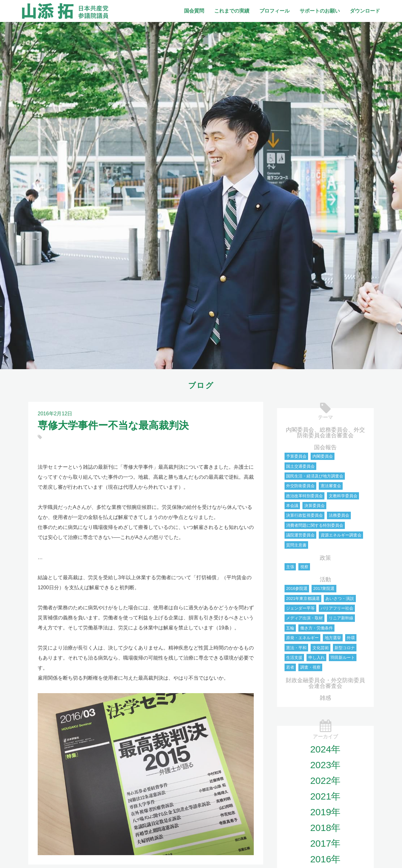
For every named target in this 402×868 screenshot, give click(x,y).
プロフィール (274, 11)
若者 (290, 667)
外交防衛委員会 (300, 486)
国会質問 (194, 11)
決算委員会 (315, 506)
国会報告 (325, 447)
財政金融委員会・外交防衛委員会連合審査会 (325, 683)
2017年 (326, 843)
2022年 (326, 781)
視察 (304, 567)
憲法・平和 (296, 648)
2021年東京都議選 (303, 598)
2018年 (326, 828)
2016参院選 (297, 588)
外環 (351, 638)
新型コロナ (345, 648)
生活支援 (294, 658)
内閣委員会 (323, 456)
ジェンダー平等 (300, 608)
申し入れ (317, 658)
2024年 (326, 749)
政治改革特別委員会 (304, 496)
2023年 (326, 765)
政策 (325, 558)
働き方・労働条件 (317, 628)
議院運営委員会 (300, 535)
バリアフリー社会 (337, 608)
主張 (290, 567)
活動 (325, 580)
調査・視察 (310, 667)
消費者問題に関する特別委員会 (315, 525)
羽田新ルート (343, 658)
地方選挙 (333, 638)
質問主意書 (296, 545)
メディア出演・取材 (304, 618)
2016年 (326, 859)
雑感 (325, 698)
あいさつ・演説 (340, 598)
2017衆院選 (324, 588)
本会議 (292, 506)
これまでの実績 (232, 11)
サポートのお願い (320, 11)
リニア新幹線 (341, 618)
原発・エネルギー (302, 638)
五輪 (290, 628)
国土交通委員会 (300, 466)
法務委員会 (339, 515)
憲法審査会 (331, 486)
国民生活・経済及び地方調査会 (315, 476)
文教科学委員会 (343, 496)
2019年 (326, 812)
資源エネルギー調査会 (341, 535)
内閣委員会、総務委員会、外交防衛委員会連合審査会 (325, 433)
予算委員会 (296, 456)
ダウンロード (365, 11)
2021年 (326, 796)
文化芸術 (321, 648)
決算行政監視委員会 (304, 515)
